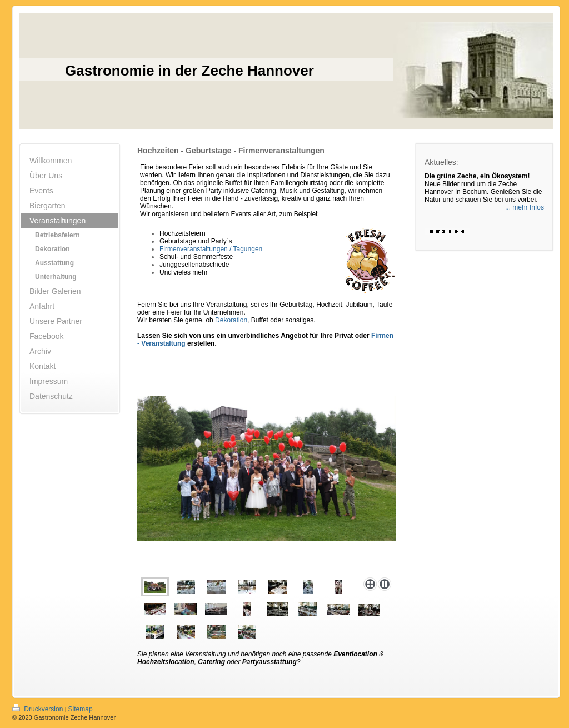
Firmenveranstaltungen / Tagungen (211, 249)
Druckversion (39, 709)
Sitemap (81, 709)
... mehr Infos (525, 207)
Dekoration (231, 320)
